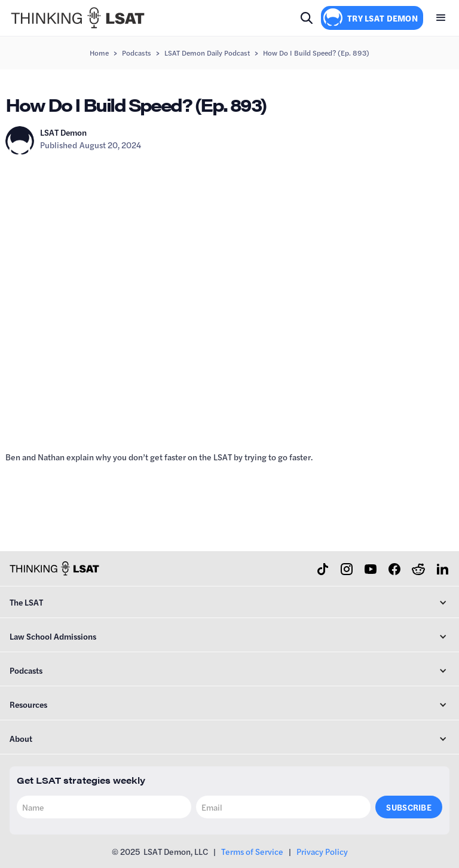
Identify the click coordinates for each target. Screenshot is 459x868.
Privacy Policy (322, 851)
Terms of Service (252, 851)
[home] (78, 18)
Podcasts (137, 53)
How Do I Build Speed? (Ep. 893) (316, 53)
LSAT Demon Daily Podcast (207, 53)
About (21, 738)
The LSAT (26, 602)
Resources (28, 704)
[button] (441, 18)
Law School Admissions (53, 636)
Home (99, 53)
